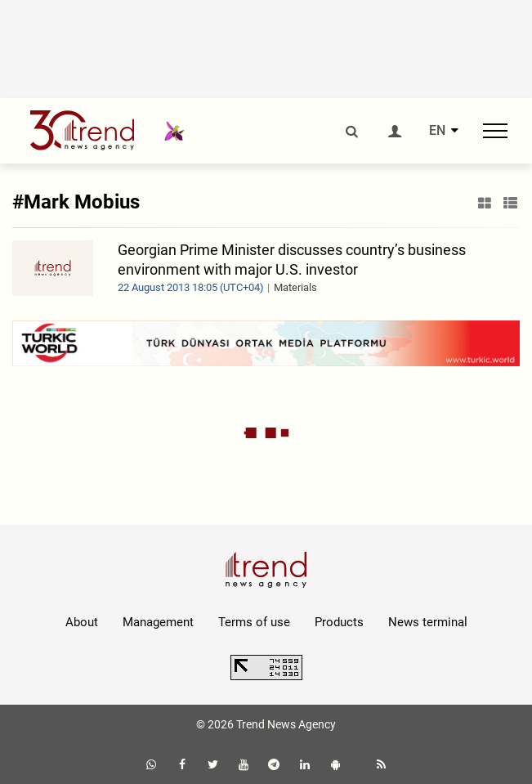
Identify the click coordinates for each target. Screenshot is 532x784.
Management (158, 622)
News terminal (428, 622)
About (82, 622)
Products (339, 622)
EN (437, 131)
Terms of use (254, 622)
